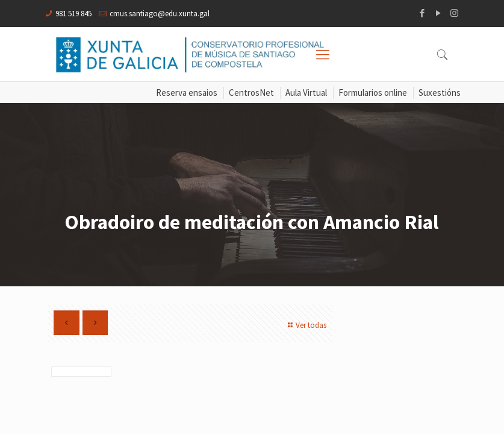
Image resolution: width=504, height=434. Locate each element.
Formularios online (373, 93)
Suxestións (440, 93)
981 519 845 (73, 14)
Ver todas (306, 325)
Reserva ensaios (187, 93)
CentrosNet (251, 93)
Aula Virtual (306, 93)
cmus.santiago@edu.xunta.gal (160, 14)
